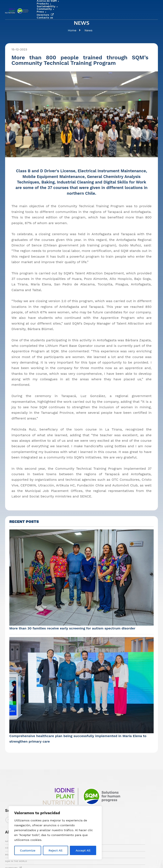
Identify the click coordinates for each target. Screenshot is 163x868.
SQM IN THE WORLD (16, 861)
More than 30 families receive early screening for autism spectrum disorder (72, 628)
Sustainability (46, 7)
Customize (28, 850)
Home (72, 30)
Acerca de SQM (47, 1)
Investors (46, 15)
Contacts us (45, 18)
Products (43, 4)
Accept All (83, 850)
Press (40, 12)
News (88, 30)
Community (44, 9)
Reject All (56, 850)
